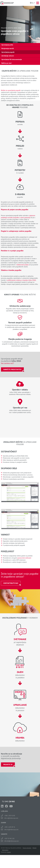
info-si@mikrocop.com (11, 818)
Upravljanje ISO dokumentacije (12, 59)
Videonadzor (5, 850)
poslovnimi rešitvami (24, 558)
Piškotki (34, 848)
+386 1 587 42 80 (10, 816)
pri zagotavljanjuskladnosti (20, 642)
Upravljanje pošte (7, 45)
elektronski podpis (23, 265)
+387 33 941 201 (9, 838)
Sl (33, 3)
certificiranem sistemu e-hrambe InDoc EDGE (21, 280)
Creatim (9, 852)
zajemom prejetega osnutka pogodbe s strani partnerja (18, 216)
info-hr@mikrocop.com (11, 830)
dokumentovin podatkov (20, 675)
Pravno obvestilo (27, 848)
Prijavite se (8, 765)
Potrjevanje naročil (8, 48)
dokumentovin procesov (20, 708)
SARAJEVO (4, 834)
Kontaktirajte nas (11, 583)
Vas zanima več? (7, 363)
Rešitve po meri (7, 63)
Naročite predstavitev (12, 369)
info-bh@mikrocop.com (11, 841)
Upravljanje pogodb (8, 52)
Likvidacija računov (8, 56)
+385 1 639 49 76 (10, 827)
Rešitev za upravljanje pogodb (11, 90)
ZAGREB (3, 823)
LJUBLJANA (4, 811)
